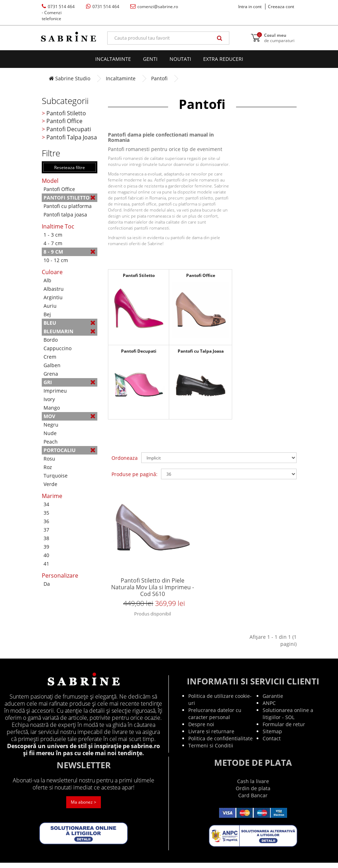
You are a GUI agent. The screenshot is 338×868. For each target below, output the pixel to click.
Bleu (70, 323)
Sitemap (272, 737)
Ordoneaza (125, 458)
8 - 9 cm (70, 252)
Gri (70, 382)
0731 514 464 (58, 13)
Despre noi (201, 730)
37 (46, 530)
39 (46, 547)
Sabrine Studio (70, 78)
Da (47, 584)
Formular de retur (284, 730)
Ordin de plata (253, 794)
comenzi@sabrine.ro (154, 7)
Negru (51, 425)
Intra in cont (250, 7)
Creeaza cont (281, 7)
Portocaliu (70, 450)
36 (46, 521)
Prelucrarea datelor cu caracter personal (215, 719)
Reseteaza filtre (70, 167)
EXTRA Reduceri (223, 59)
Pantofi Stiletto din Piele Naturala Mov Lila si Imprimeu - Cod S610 (153, 590)
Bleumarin (70, 331)
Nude (50, 433)
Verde (50, 484)
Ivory (49, 399)
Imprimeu (55, 391)
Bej (47, 314)
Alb (47, 280)
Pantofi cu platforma (68, 206)
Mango (52, 408)
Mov (70, 416)
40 (46, 555)
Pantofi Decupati (69, 129)
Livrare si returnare (211, 737)
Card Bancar (253, 801)
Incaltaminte (113, 59)
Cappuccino (58, 348)
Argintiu (53, 297)
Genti (150, 59)
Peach (51, 442)
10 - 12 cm (56, 260)
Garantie (273, 701)
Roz (48, 467)
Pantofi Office (64, 121)
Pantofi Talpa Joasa (72, 137)
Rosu (49, 459)
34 (46, 504)
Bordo (51, 340)
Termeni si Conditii (211, 751)
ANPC (269, 708)
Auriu (50, 306)
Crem (50, 357)
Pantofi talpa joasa (65, 215)
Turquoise (56, 476)
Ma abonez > (84, 808)
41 (46, 564)
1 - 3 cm (53, 235)
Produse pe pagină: (134, 474)
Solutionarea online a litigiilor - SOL (288, 719)
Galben (52, 365)
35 (46, 513)
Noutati (180, 59)
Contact (272, 744)
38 (46, 538)
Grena (51, 374)
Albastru (54, 289)
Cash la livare (253, 786)
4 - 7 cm (53, 243)
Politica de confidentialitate (220, 744)
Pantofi (159, 78)
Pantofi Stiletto (66, 113)
